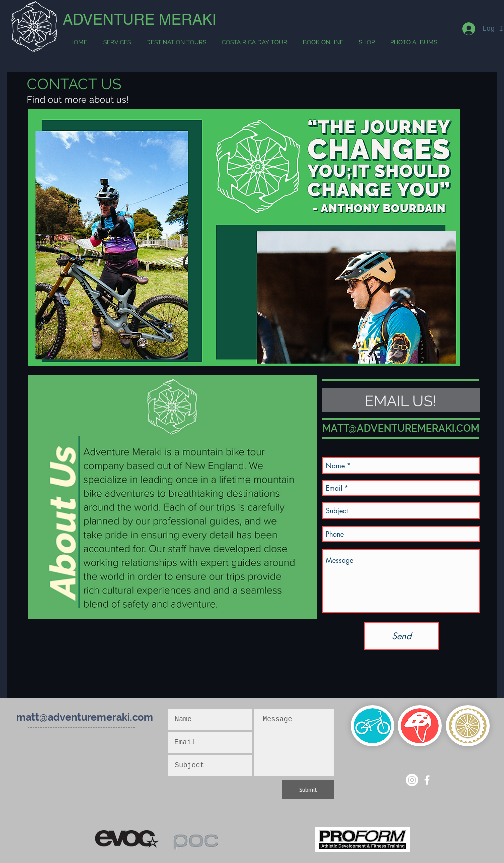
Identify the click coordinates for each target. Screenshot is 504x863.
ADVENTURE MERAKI (140, 20)
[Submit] (308, 790)
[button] (176, 43)
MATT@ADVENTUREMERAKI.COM (401, 428)
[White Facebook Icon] (427, 780)
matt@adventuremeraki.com (85, 717)
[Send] (401, 636)
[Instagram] (412, 780)
